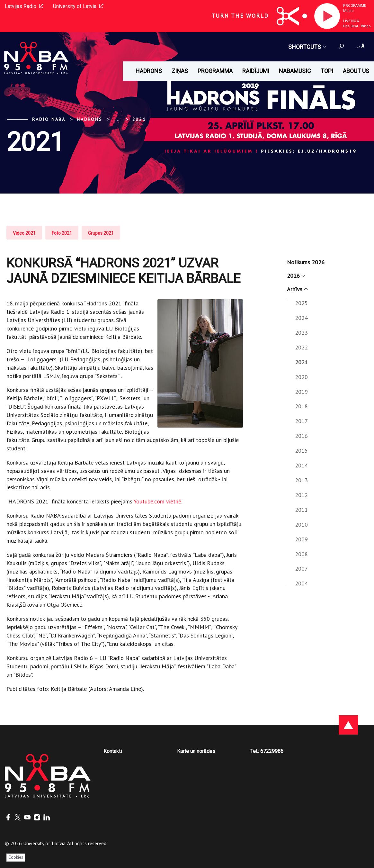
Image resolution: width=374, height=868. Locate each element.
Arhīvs (297, 289)
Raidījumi (256, 71)
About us (356, 71)
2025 (301, 303)
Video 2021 (24, 233)
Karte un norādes (196, 751)
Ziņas (180, 71)
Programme (355, 6)
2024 (301, 318)
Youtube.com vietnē (157, 501)
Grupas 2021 (101, 233)
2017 (301, 421)
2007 (301, 569)
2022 (301, 347)
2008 (301, 554)
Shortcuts (307, 47)
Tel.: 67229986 (267, 751)
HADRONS (149, 71)
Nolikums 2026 (306, 262)
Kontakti (113, 751)
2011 (301, 510)
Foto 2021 (62, 233)
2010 (301, 524)
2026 (296, 276)
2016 (301, 436)
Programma (215, 71)
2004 (301, 583)
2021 (139, 119)
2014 (301, 465)
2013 (301, 480)
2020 (301, 377)
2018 (301, 406)
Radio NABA (49, 119)
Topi (327, 71)
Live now (351, 21)
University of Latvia (78, 6)
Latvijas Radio (24, 6)
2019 (301, 392)
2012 (301, 495)
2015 (301, 451)
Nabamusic (295, 71)
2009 (301, 539)
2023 (301, 333)
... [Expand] (117, 119)
